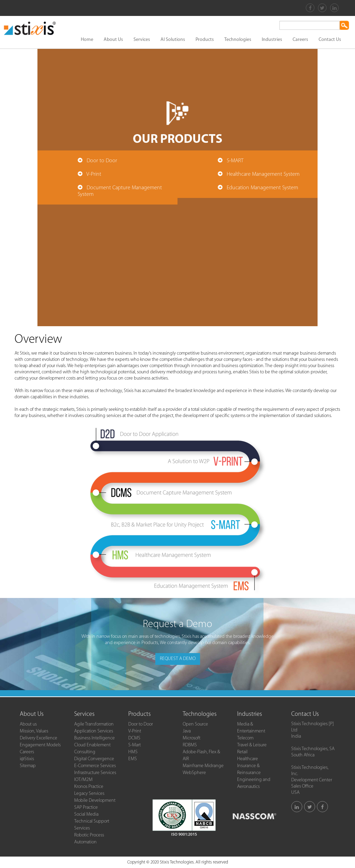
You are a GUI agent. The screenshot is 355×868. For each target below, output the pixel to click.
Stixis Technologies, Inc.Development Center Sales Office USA (312, 780)
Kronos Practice (89, 787)
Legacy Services (89, 794)
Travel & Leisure (252, 745)
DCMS (134, 738)
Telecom (245, 738)
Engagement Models (40, 745)
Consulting (85, 752)
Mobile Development (95, 801)
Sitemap (28, 766)
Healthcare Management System (263, 174)
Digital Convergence (94, 759)
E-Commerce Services (95, 766)
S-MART (235, 161)
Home (87, 40)
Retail (242, 752)
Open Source (195, 724)
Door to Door (102, 161)
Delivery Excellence (38, 738)
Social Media (86, 814)
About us (28, 724)
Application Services (94, 731)
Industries (272, 40)
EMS (133, 759)
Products (205, 40)
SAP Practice (86, 808)
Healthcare (248, 759)
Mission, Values (34, 731)
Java (187, 731)
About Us (113, 40)
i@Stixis (27, 759)
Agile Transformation (94, 724)
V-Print (94, 174)
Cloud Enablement (92, 745)
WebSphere (194, 773)
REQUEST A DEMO (178, 659)
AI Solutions (173, 40)
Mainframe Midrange (203, 766)
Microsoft (192, 738)
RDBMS (190, 745)
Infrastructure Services (95, 773)
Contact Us (330, 40)
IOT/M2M (83, 780)
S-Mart (135, 745)
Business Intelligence (94, 738)
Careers (300, 40)
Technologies (238, 40)
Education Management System (262, 188)
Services (142, 40)
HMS (133, 752)
